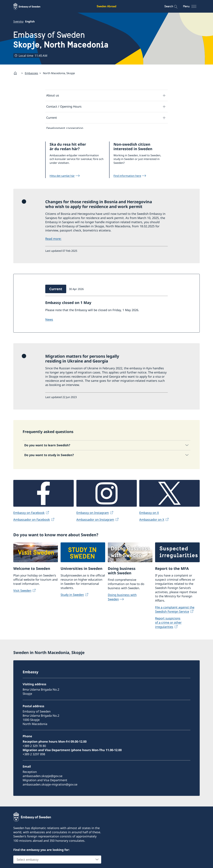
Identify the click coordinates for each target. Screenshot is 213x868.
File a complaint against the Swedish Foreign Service (175, 612)
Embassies (31, 73)
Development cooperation (65, 128)
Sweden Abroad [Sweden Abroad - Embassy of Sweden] (106, 6)
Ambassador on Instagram (95, 522)
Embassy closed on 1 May (68, 305)
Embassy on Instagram (93, 515)
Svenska (18, 21)
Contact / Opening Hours (64, 106)
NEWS (49, 322)
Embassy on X (149, 515)
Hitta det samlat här (62, 178)
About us (53, 95)
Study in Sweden (72, 597)
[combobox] (57, 862)
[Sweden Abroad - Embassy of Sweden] (30, 6)
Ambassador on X (152, 522)
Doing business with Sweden (122, 599)
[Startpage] (17, 73)
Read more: (53, 241)
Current (52, 118)
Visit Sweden (22, 593)
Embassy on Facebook (29, 515)
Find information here (127, 178)
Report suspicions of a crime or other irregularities (168, 625)
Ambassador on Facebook (32, 522)
